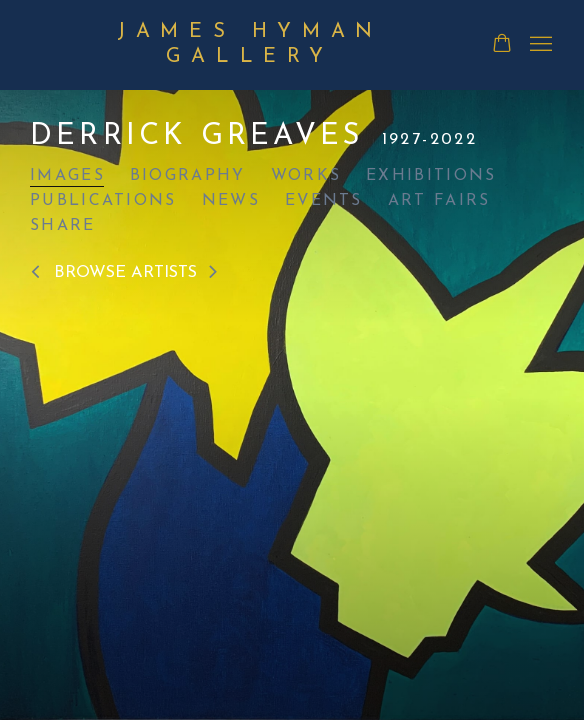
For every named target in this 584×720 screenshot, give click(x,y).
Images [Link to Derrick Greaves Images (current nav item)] (67, 176)
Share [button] (63, 226)
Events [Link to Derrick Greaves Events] (324, 201)
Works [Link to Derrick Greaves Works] (306, 176)
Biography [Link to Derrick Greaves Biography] (188, 176)
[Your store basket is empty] (502, 45)
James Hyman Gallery (250, 44)
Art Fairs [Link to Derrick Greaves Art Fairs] (439, 201)
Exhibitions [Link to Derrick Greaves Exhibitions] (431, 176)
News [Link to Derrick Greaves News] (231, 201)
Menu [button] (539, 45)
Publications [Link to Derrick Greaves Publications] (103, 201)
